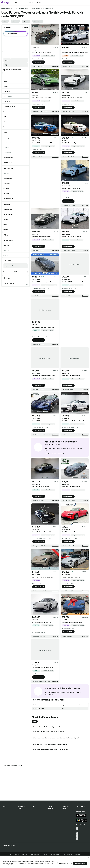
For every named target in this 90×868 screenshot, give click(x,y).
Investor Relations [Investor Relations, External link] (35, 855)
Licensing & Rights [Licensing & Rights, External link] (55, 855)
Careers (45, 855)
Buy (16, 3)
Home (3, 8)
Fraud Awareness (68, 855)
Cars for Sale (10, 8)
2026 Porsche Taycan (39, 709)
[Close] (88, 857)
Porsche (32, 8)
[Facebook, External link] (77, 831)
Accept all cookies (80, 863)
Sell (22, 3)
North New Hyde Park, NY (22, 8)
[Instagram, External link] (77, 836)
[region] (45, 862)
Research (30, 3)
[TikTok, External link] (77, 829)
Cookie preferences (64, 863)
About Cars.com (14, 855)
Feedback (77, 855)
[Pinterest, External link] (77, 839)
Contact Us (24, 855)
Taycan (38, 8)
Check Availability (39, 62)
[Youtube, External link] (77, 834)
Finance (39, 3)
